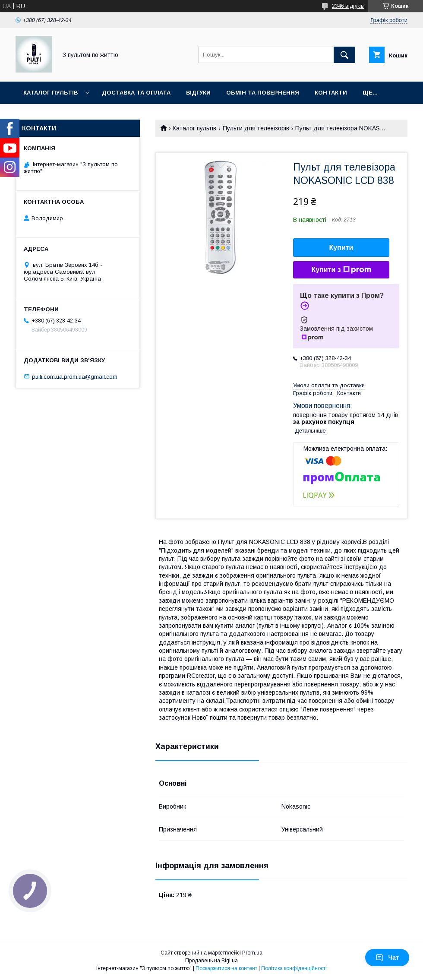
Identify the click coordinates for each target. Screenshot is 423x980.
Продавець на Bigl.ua (211, 961)
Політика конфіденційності (294, 968)
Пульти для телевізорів (256, 128)
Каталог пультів (51, 93)
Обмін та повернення (263, 93)
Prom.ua (252, 953)
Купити (341, 248)
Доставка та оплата (136, 93)
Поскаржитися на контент (226, 968)
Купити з (341, 270)
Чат (387, 958)
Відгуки (198, 93)
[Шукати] (344, 55)
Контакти (331, 93)
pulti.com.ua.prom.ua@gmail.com (75, 376)
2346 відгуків (348, 6)
